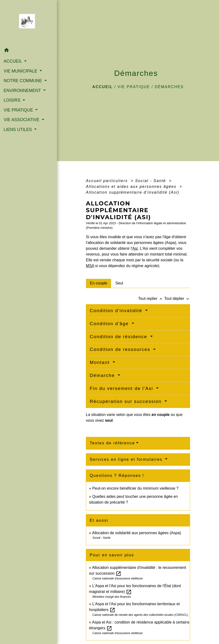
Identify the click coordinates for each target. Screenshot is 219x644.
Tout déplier (177, 299)
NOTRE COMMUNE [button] (23, 81)
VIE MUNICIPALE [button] (21, 71)
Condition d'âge (110, 324)
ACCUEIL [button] (13, 61)
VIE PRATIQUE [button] (19, 110)
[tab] (99, 283)
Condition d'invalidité (117, 311)
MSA (90, 266)
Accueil (103, 87)
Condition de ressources (121, 349)
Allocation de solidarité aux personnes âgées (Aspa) (137, 533)
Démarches (169, 87)
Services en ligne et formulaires (127, 459)
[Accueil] (29, 23)
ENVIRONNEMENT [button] (23, 91)
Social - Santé (151, 181)
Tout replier (151, 299)
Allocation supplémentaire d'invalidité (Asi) (133, 192)
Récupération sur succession (127, 401)
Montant (101, 362)
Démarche (103, 375)
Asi (135, 248)
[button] (28, 51)
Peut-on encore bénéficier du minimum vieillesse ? (135, 488)
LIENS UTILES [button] (18, 130)
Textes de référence (112, 443)
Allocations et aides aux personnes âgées (132, 187)
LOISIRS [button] (13, 100)
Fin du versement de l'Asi (122, 388)
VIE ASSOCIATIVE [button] (22, 120)
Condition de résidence (119, 337)
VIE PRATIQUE (134, 87)
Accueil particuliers (108, 181)
